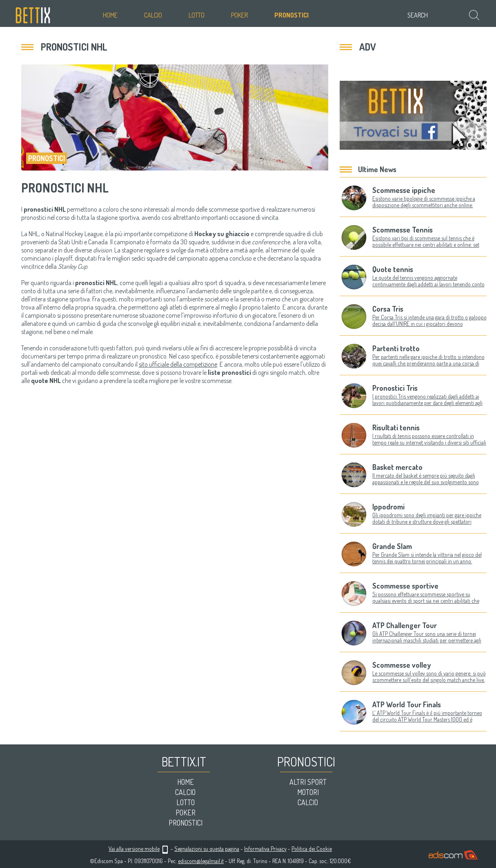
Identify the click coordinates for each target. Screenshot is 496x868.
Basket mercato (397, 467)
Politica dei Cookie (312, 849)
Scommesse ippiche (404, 190)
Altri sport (308, 782)
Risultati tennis (396, 427)
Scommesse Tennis (403, 230)
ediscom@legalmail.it (201, 861)
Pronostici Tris (395, 388)
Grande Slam (392, 546)
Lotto (197, 15)
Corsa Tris (388, 309)
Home (110, 15)
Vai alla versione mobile (134, 849)
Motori (308, 792)
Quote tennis (393, 269)
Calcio (153, 15)
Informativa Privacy (265, 849)
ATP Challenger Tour (405, 625)
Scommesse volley (401, 665)
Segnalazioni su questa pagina (207, 849)
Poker (239, 15)
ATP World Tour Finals (407, 704)
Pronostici (291, 15)
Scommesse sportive (405, 586)
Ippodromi (388, 507)
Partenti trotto (396, 348)
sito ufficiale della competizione (178, 364)
